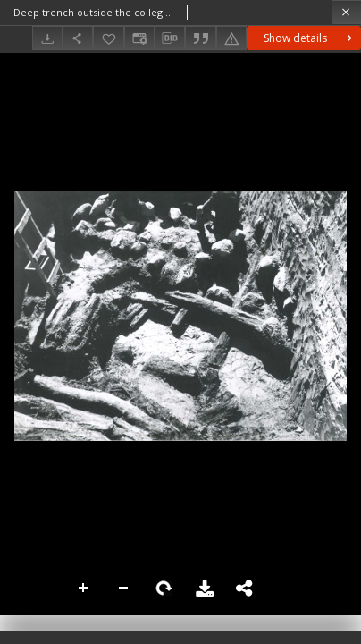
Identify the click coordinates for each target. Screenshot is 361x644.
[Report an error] (231, 38)
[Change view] (139, 38)
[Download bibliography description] (170, 38)
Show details (310, 38)
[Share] (78, 38)
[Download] (47, 38)
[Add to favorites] (108, 38)
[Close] (346, 12)
